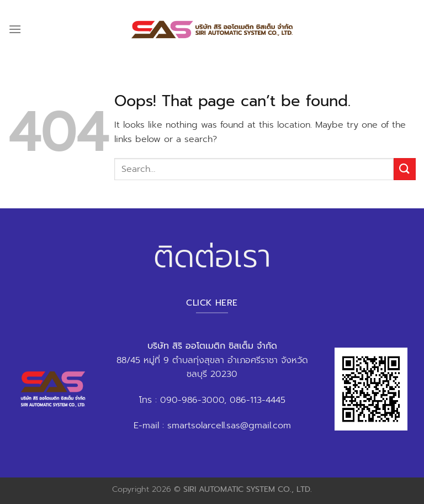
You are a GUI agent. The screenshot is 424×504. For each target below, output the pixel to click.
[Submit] (405, 169)
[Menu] (15, 29)
